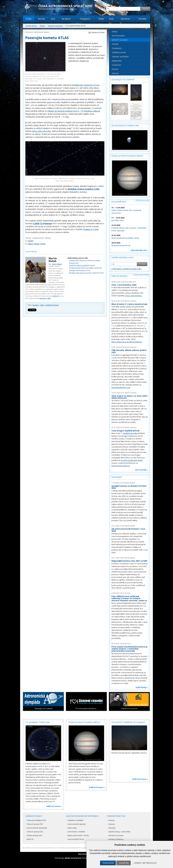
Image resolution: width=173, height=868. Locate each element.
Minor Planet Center (37, 244)
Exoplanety (117, 48)
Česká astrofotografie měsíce (127, 156)
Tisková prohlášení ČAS (36, 820)
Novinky (42, 19)
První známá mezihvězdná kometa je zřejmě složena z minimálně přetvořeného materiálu (129, 649)
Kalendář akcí (119, 202)
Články (29, 19)
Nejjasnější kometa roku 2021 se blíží (129, 561)
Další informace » (54, 806)
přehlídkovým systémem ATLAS (85, 85)
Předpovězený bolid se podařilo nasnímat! (85, 268)
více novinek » (141, 470)
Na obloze (66, 19)
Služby (101, 19)
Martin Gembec (131, 301)
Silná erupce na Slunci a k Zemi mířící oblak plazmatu (129, 397)
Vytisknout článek (98, 33)
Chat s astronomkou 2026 (124, 285)
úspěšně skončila (130, 433)
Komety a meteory (116, 839)
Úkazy (115, 31)
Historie (115, 73)
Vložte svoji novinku (142, 275)
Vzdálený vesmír (119, 52)
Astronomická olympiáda (37, 828)
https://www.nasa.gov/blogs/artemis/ (127, 342)
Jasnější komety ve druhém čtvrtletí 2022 (129, 487)
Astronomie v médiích (76, 832)
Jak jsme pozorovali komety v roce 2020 (128, 530)
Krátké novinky (120, 276)
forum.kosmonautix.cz (121, 466)
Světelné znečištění (120, 57)
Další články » (142, 687)
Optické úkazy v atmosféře (119, 832)
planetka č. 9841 (45, 298)
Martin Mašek (44, 32)
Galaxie (112, 824)
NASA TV (30, 839)
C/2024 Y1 (56, 296)
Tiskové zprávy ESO (35, 832)
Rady (111, 19)
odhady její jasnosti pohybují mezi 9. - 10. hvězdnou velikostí (74, 111)
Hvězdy (115, 44)
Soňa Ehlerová (130, 282)
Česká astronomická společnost (42, 848)
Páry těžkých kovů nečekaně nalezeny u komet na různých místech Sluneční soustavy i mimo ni (129, 598)
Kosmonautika (118, 36)
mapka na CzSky (91, 229)
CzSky (42, 305)
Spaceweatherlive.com (121, 387)
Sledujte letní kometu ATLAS (80, 271)
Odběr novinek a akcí (123, 258)
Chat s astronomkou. (134, 296)
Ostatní (115, 69)
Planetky (112, 828)
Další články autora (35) (78, 258)
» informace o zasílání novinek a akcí (127, 269)
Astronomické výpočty (77, 824)
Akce (53, 19)
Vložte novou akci (142, 200)
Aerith (31, 241)
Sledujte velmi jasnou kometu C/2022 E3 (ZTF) (86, 273)
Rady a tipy (72, 828)
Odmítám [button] (124, 863)
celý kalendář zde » (139, 250)
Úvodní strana (31, 26)
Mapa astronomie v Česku (78, 835)
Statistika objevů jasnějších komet (82, 266)
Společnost (125, 19)
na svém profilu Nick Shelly (131, 460)
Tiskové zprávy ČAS (35, 824)
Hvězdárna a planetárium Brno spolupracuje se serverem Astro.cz (84, 848)
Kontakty (142, 19)
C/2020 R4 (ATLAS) (52, 305)
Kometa (36, 305)
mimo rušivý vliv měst (41, 131)
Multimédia (117, 61)
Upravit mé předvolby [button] (145, 863)
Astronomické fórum (76, 839)
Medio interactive (73, 858)
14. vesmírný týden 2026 (38, 722)
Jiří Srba (128, 593)
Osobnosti (116, 65)
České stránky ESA (34, 835)
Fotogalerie (85, 19)
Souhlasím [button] (108, 863)
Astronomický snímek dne (125, 126)
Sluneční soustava (55, 26)
